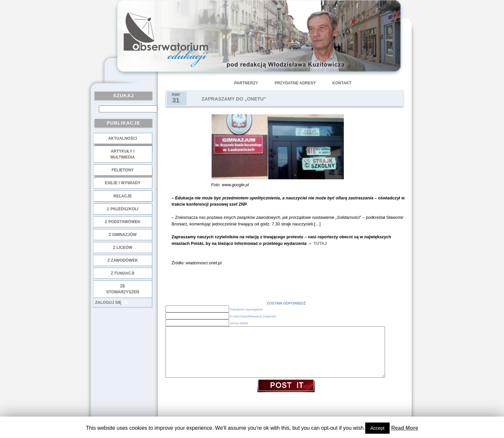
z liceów (123, 248)
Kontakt (342, 83)
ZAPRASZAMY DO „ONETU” (234, 99)
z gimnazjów (122, 235)
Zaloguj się (108, 303)
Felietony (122, 170)
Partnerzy (246, 83)
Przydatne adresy (295, 83)
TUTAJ (320, 243)
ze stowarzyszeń (123, 289)
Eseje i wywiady (123, 183)
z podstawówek (123, 222)
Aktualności (122, 138)
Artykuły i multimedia (123, 154)
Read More (405, 428)
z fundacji (122, 273)
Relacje (123, 196)
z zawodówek (123, 260)
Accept (378, 428)
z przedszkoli (122, 209)
